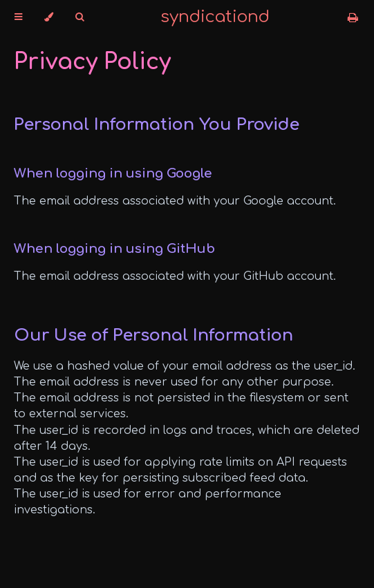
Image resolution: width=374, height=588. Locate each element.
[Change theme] (49, 17)
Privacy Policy (92, 62)
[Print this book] (353, 18)
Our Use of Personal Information (153, 335)
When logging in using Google (113, 173)
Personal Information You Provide (157, 125)
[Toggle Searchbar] (80, 17)
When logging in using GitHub (114, 249)
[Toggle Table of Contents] (18, 17)
